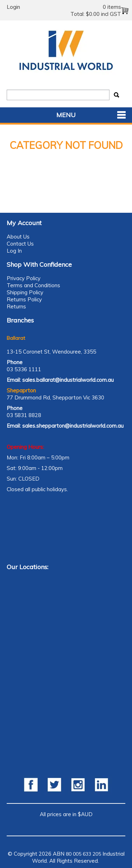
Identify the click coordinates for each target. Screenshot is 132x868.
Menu (66, 115)
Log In (14, 251)
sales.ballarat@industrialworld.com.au (68, 380)
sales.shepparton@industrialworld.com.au (73, 426)
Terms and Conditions (33, 285)
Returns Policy (24, 299)
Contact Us (20, 244)
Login (13, 7)
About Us (18, 237)
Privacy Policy (24, 278)
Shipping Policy (25, 292)
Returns (16, 306)
